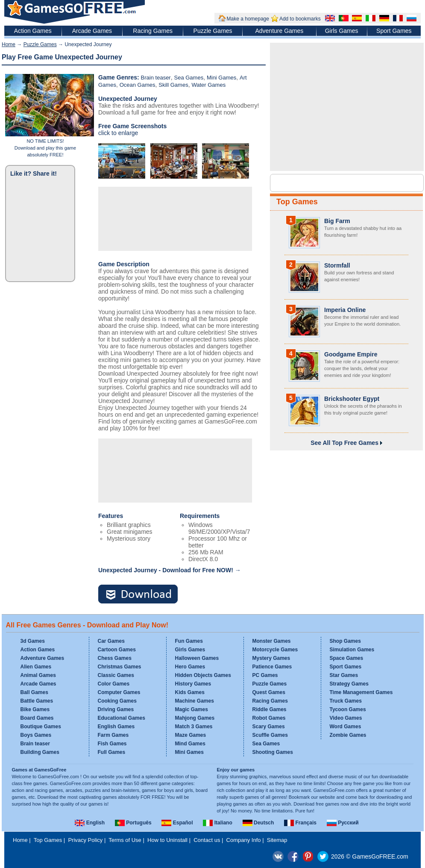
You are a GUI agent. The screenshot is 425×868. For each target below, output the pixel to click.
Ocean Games (138, 85)
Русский (343, 823)
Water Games (208, 85)
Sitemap (277, 840)
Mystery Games (271, 658)
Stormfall (337, 265)
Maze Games (191, 735)
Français (300, 823)
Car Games (111, 641)
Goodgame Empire (351, 354)
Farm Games (113, 735)
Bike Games (35, 709)
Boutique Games (41, 727)
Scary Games (269, 727)
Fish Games (112, 744)
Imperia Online (345, 310)
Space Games (347, 658)
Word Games (346, 727)
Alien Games (36, 667)
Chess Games (115, 658)
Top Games (297, 202)
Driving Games (116, 709)
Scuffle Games (270, 735)
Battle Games (37, 701)
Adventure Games (279, 31)
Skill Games (173, 85)
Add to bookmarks (300, 19)
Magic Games (192, 709)
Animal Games (38, 675)
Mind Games (190, 744)
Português (133, 823)
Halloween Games (197, 658)
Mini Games (221, 78)
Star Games (344, 675)
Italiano (217, 823)
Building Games (40, 752)
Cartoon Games (117, 650)
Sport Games (394, 31)
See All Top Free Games (346, 443)
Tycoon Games (348, 709)
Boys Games (36, 735)
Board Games (37, 718)
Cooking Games (117, 701)
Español (177, 823)
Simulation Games (352, 650)
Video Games (346, 718)
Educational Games (122, 718)
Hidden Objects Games (203, 675)
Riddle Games (270, 709)
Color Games (114, 684)
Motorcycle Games (275, 650)
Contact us (207, 840)
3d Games (33, 641)
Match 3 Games (194, 727)
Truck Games (346, 701)
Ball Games (34, 692)
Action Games (33, 31)
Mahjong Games (195, 718)
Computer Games (119, 692)
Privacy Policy (85, 840)
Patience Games (272, 667)
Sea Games (189, 78)
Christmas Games (120, 667)
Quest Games (269, 692)
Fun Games (189, 641)
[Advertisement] (133, 218)
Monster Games (272, 641)
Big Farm (337, 221)
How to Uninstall (167, 840)
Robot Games (269, 718)
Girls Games (342, 31)
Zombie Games (348, 735)
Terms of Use (125, 840)
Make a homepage (248, 19)
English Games (116, 727)
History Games (193, 684)
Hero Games (190, 667)
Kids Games (190, 692)
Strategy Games (349, 684)
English (90, 823)
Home (9, 44)
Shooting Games (273, 752)
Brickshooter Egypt (352, 399)
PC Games (265, 675)
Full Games (112, 752)
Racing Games (153, 31)
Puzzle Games (213, 31)
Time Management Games (361, 692)
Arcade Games (92, 31)
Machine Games (195, 701)
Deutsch (258, 823)
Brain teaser (156, 78)
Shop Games (345, 641)
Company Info (244, 840)
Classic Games (116, 675)
